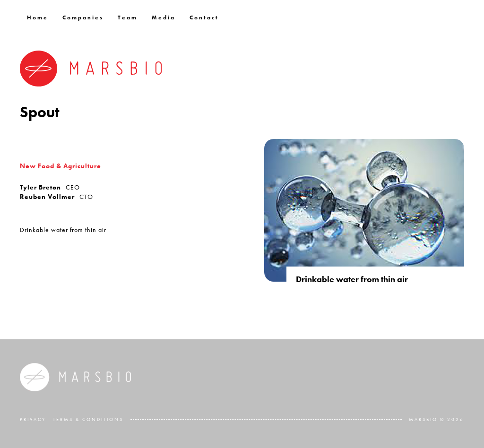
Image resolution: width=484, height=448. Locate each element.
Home (38, 17)
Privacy (33, 419)
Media (164, 17)
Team (128, 17)
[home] (91, 69)
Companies (83, 17)
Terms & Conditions (88, 419)
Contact (204, 17)
